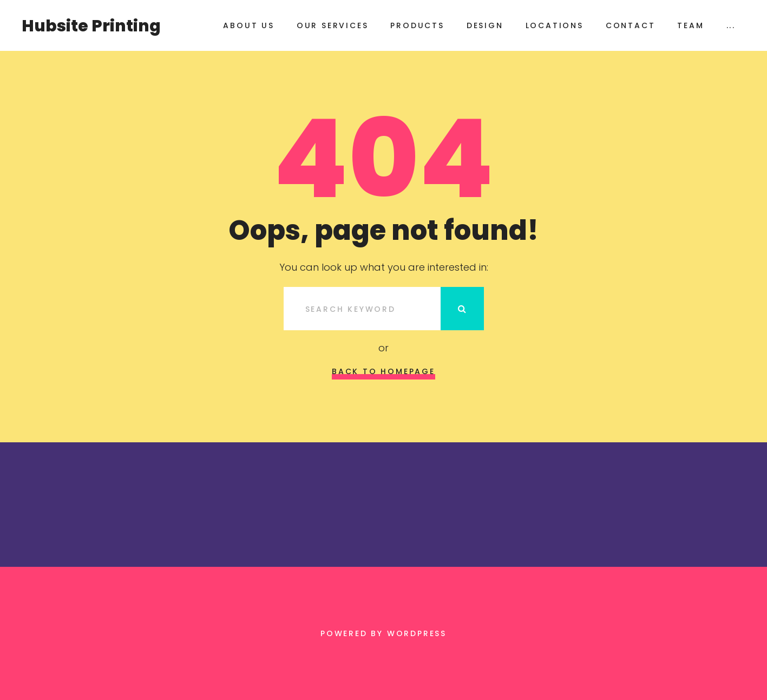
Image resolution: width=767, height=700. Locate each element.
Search (462, 309)
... (731, 25)
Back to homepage (383, 371)
